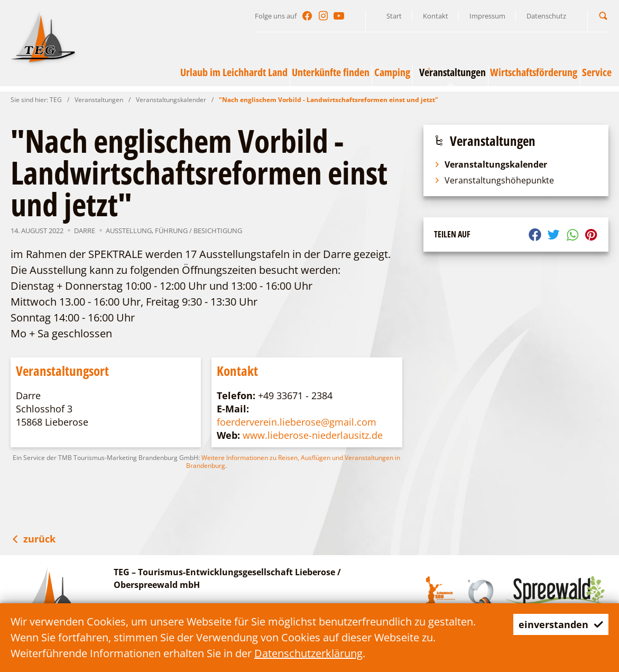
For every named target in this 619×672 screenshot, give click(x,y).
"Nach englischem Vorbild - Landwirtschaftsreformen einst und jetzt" (329, 100)
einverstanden (557, 624)
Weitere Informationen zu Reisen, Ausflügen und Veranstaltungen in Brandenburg (293, 462)
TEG (56, 100)
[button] (603, 16)
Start (394, 16)
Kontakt (436, 16)
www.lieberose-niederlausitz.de (313, 435)
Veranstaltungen (99, 100)
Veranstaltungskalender (171, 100)
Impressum (487, 16)
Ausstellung (129, 231)
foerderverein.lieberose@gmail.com (297, 422)
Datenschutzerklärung (308, 653)
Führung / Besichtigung (198, 231)
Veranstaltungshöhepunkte (494, 180)
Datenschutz (546, 16)
